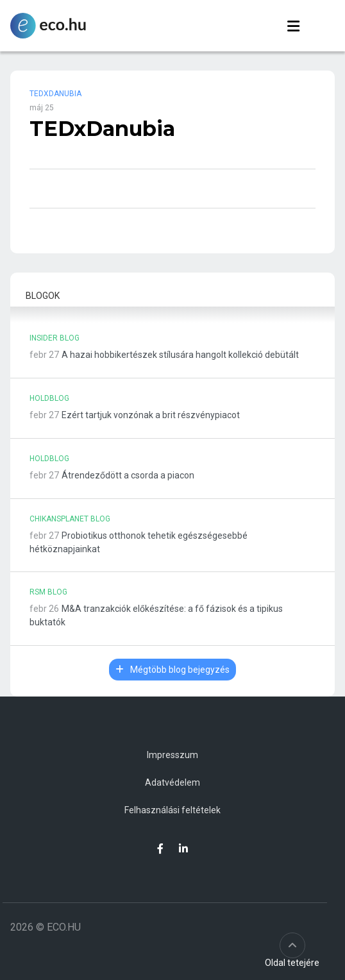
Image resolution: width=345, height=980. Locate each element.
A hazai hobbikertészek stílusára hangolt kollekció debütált (180, 355)
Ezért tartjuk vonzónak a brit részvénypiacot (151, 415)
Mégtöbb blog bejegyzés (172, 670)
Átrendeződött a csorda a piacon (128, 475)
